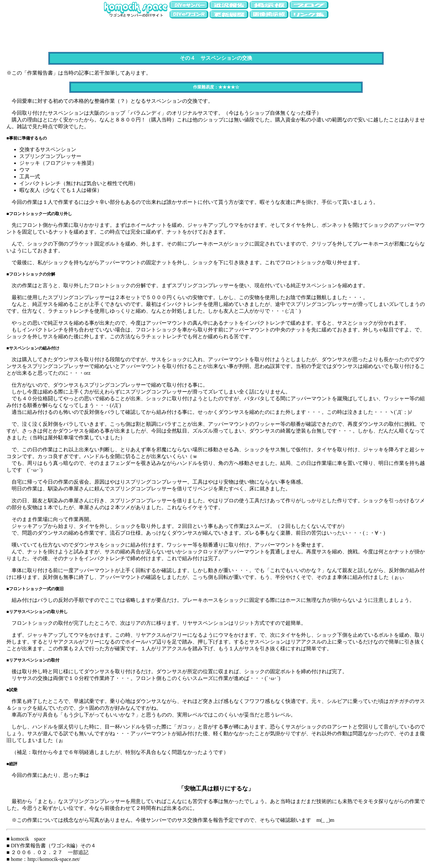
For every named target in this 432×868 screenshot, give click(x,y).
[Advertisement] (216, 34)
